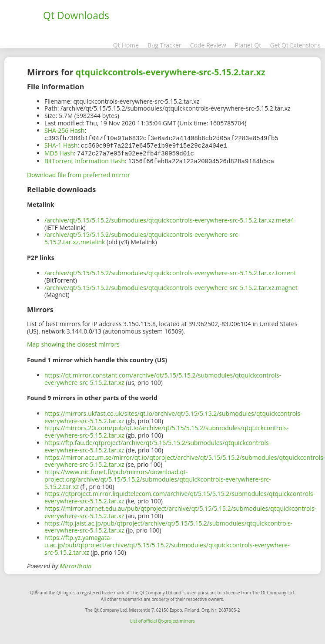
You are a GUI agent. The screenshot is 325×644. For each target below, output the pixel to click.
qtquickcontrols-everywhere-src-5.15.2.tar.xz (171, 72)
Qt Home (126, 45)
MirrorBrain (75, 564)
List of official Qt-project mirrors (162, 619)
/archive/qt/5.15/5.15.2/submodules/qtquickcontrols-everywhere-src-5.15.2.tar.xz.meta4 (169, 218)
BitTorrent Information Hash (85, 160)
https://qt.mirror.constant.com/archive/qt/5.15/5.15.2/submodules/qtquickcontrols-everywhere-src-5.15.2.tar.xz (163, 377)
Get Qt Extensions (295, 45)
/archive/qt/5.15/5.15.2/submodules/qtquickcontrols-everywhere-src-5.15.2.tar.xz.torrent (170, 271)
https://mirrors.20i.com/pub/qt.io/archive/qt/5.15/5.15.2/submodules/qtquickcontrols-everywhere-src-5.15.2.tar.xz (167, 430)
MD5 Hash (59, 152)
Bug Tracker (164, 45)
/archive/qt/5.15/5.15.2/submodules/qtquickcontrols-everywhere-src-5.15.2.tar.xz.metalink (142, 236)
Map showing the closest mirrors (73, 342)
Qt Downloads (76, 15)
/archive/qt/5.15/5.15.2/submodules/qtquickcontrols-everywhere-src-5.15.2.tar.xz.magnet (171, 286)
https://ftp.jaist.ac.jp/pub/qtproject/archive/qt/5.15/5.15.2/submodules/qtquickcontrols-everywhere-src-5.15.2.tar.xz (168, 525)
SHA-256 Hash (64, 130)
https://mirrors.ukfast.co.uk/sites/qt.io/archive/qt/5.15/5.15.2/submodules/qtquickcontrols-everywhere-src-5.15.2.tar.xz (173, 415)
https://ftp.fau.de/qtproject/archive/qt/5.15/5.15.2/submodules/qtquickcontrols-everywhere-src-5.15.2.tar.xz (157, 445)
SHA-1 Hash (61, 145)
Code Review (208, 45)
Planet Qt (248, 45)
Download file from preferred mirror (79, 173)
